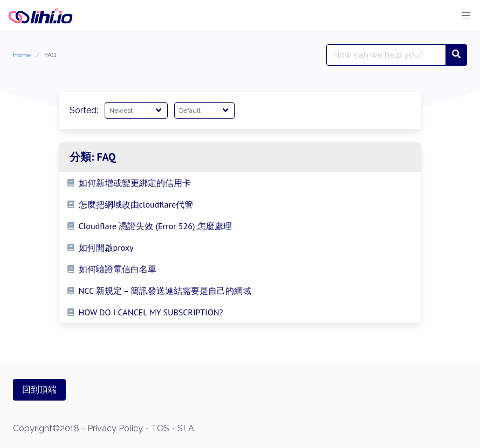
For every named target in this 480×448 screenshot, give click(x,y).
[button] (466, 16)
